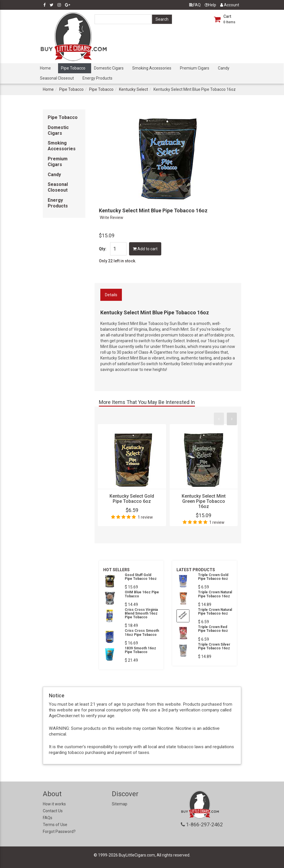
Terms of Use (55, 825)
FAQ (195, 5)
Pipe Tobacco (73, 68)
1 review (145, 517)
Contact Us (53, 811)
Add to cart (145, 249)
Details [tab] (111, 295)
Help (210, 5)
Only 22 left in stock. (118, 261)
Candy (224, 68)
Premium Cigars (195, 68)
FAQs (48, 818)
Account (230, 5)
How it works (54, 804)
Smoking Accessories (152, 68)
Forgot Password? (59, 832)
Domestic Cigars (109, 68)
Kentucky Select (134, 89)
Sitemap (120, 804)
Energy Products (97, 78)
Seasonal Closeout (57, 78)
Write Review (112, 218)
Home (45, 68)
